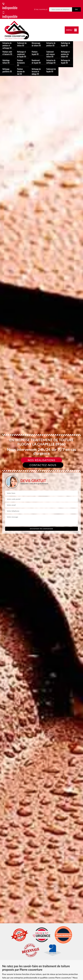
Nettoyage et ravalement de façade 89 (22, 54)
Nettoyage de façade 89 (65, 61)
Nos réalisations (42, 460)
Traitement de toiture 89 (22, 44)
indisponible (10, 6)
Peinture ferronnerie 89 (21, 63)
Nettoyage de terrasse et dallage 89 (36, 71)
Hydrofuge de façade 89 (65, 44)
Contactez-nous (43, 465)
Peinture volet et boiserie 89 (7, 53)
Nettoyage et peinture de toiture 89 (65, 54)
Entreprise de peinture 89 (51, 44)
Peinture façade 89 (35, 53)
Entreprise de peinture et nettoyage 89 (7, 45)
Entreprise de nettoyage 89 (51, 61)
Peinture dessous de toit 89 (21, 71)
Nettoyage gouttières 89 (7, 70)
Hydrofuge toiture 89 (6, 61)
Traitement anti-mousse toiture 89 (50, 54)
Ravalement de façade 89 (36, 61)
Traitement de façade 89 (51, 70)
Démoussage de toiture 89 (36, 44)
